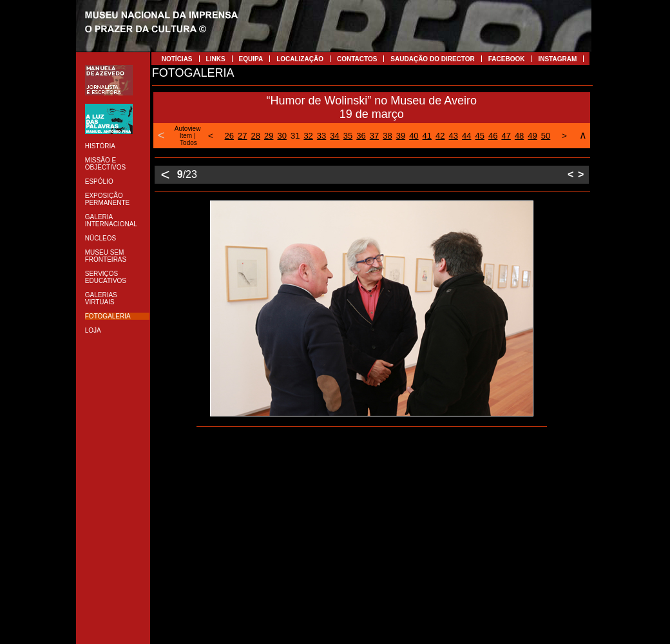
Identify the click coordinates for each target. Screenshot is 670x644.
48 (519, 136)
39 (401, 136)
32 (308, 136)
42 (440, 136)
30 (282, 136)
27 (242, 136)
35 (348, 136)
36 (361, 136)
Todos (188, 143)
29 (269, 136)
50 (546, 136)
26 (229, 136)
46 (493, 136)
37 (374, 136)
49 (532, 136)
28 (256, 136)
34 (334, 136)
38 (387, 136)
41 (427, 136)
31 (295, 136)
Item (186, 136)
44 (466, 136)
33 (321, 136)
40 (414, 136)
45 (479, 136)
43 (454, 136)
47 (506, 136)
